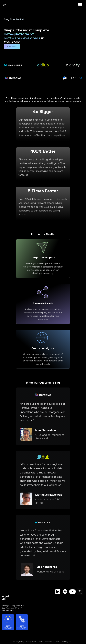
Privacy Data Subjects (34, 642)
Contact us (12, 46)
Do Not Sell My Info (64, 642)
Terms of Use (49, 642)
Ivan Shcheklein (46, 430)
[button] (80, 5)
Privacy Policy (19, 642)
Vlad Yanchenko (47, 567)
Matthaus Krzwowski (49, 495)
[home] (10, 5)
